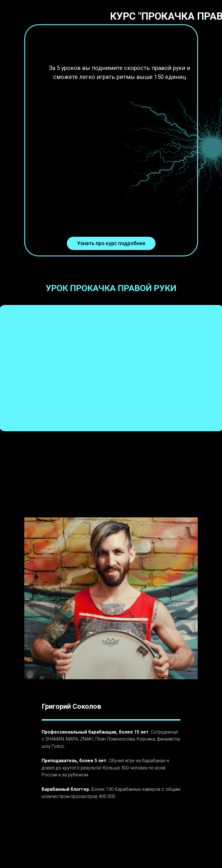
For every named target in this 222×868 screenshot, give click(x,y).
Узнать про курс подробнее (111, 243)
